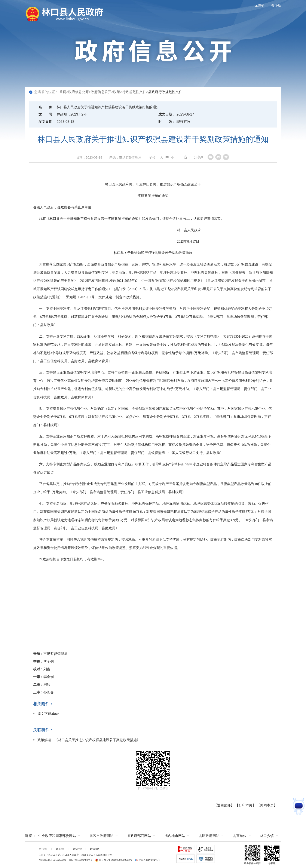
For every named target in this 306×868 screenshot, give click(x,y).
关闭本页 (267, 805)
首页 (63, 92)
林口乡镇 (267, 836)
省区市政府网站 (101, 836)
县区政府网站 (209, 836)
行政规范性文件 (134, 92)
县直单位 (240, 836)
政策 (117, 92)
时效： (167, 122)
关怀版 (276, 5)
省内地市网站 (175, 836)
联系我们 (61, 849)
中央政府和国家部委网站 (57, 836)
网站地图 (95, 849)
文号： (47, 114)
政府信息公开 (79, 92)
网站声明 (78, 849)
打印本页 (245, 805)
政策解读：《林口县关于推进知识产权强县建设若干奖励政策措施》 (89, 740)
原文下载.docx (48, 714)
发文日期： (47, 122)
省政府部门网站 (139, 836)
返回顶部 (224, 805)
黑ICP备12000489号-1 (80, 860)
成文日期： (167, 114)
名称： (47, 107)
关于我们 (43, 849)
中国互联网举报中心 (147, 860)
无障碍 (260, 5)
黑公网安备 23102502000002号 (114, 860)
